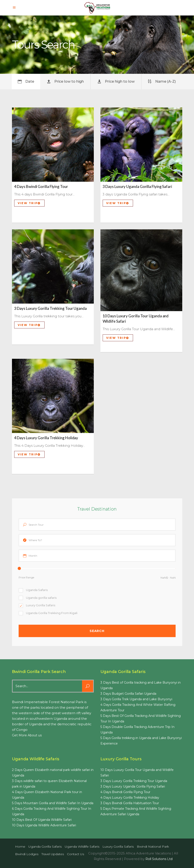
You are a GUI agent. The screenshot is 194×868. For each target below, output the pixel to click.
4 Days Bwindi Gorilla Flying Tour (41, 186)
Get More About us (27, 735)
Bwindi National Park (153, 847)
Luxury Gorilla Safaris (118, 847)
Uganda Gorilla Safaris (45, 847)
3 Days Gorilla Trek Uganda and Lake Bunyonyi (136, 699)
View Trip (29, 203)
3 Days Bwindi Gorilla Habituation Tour (130, 803)
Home (20, 847)
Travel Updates (53, 854)
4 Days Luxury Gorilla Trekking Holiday (46, 438)
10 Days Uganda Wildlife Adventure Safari (44, 825)
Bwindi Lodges (27, 854)
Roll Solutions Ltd (159, 859)
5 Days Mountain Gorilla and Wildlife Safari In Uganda (53, 803)
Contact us (75, 854)
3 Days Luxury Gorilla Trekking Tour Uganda (50, 308)
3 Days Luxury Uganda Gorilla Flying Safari (137, 186)
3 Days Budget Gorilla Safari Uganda (128, 694)
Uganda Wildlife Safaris (82, 847)
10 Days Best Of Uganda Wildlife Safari (42, 820)
